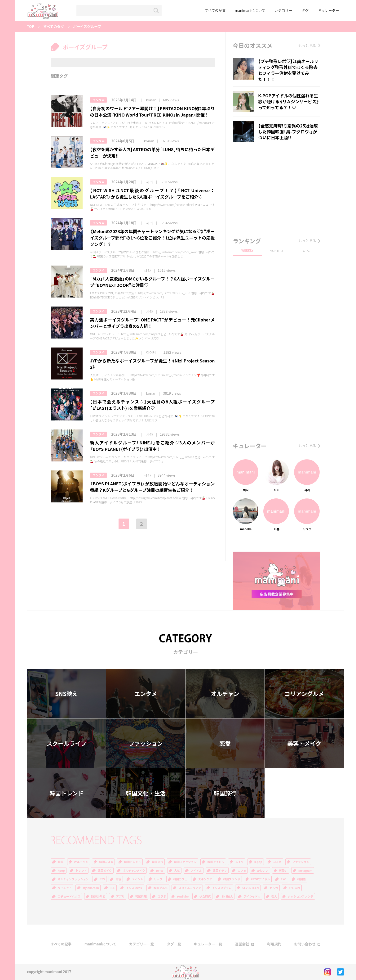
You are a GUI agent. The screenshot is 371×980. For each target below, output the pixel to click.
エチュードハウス (69, 896)
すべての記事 (215, 10)
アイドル (196, 871)
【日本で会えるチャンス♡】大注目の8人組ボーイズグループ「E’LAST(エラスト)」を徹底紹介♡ (152, 405)
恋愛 (225, 743)
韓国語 (301, 879)
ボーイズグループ (87, 27)
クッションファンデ (300, 896)
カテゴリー (283, 10)
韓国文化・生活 (146, 793)
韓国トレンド (66, 793)
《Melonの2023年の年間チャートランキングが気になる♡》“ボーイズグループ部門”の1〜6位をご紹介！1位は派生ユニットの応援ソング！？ (152, 238)
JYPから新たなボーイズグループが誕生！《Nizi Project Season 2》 (152, 364)
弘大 (274, 896)
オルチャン (225, 694)
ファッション (146, 743)
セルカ (274, 888)
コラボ (162, 896)
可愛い (283, 871)
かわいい (263, 871)
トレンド (81, 871)
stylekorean (91, 888)
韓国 (61, 862)
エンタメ (98, 100)
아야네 (151, 352)
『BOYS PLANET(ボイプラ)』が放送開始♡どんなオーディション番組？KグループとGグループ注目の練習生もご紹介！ (152, 487)
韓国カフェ (180, 879)
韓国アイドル (216, 862)
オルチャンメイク (134, 871)
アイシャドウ (252, 896)
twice (160, 871)
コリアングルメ (304, 694)
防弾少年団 (98, 896)
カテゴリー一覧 (142, 944)
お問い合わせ (305, 944)
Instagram (305, 871)
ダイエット (65, 888)
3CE (112, 888)
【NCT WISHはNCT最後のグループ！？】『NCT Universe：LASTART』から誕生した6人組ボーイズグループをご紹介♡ (152, 194)
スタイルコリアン (190, 888)
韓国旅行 (225, 793)
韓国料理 (141, 896)
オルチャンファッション (73, 879)
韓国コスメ (106, 862)
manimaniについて (250, 10)
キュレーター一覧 (208, 944)
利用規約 (274, 944)
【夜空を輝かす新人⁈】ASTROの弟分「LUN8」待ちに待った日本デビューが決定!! (152, 153)
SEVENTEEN (251, 888)
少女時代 (205, 896)
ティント (138, 879)
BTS (102, 879)
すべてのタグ (53, 27)
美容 (118, 879)
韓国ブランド (232, 879)
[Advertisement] (277, 191)
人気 (177, 871)
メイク (239, 862)
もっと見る (307, 45)
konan (151, 100)
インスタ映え (134, 888)
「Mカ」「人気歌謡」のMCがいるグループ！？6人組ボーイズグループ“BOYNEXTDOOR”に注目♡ (152, 282)
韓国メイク (105, 871)
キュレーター (328, 10)
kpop (61, 871)
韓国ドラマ (220, 871)
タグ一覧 (174, 944)
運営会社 (242, 944)
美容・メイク (304, 743)
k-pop (258, 862)
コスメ (277, 862)
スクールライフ (66, 743)
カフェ (242, 871)
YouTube (183, 896)
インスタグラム (222, 888)
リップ (158, 879)
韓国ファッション (185, 862)
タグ (305, 10)
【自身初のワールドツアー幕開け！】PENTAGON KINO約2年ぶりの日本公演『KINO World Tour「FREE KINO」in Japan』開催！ (152, 112)
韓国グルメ (161, 888)
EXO (284, 879)
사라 (150, 182)
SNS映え (66, 694)
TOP (31, 27)
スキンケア (205, 879)
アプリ (120, 896)
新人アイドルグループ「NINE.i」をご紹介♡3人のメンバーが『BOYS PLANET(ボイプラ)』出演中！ (152, 446)
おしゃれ (294, 888)
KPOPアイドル (260, 879)
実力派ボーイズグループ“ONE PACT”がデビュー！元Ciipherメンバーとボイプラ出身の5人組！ (152, 323)
